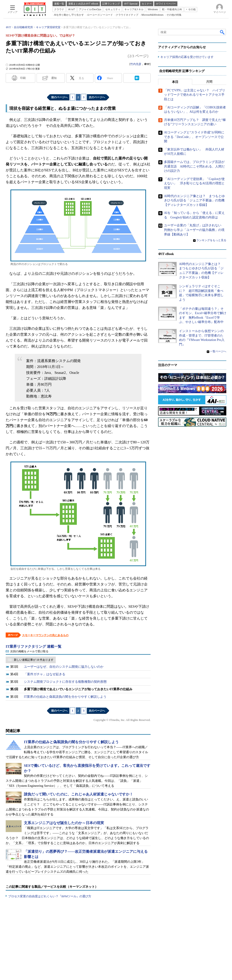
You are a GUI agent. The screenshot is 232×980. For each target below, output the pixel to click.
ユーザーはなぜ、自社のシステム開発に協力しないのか (64, 667)
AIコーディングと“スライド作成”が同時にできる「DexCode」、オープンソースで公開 (194, 137)
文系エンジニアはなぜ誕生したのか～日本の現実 (64, 823)
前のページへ (59, 97)
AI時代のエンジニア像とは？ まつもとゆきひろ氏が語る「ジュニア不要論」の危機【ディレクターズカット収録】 (194, 200)
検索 (222, 32)
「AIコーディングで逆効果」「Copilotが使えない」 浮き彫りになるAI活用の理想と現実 (194, 183)
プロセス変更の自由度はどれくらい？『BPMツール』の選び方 (50, 896)
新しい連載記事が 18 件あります (34, 660)
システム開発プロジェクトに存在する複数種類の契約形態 (65, 682)
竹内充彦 (136, 64)
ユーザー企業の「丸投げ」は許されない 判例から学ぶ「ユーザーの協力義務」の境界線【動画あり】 (194, 230)
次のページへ (97, 97)
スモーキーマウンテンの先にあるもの (45, 635)
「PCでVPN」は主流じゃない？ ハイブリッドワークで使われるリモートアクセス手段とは (195, 95)
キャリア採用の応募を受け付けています (187, 57)
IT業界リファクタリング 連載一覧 (34, 646)
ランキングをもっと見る (211, 240)
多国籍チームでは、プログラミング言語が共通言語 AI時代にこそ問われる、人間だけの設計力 (194, 166)
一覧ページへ (218, 351)
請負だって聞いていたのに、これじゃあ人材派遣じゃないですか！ (78, 794)
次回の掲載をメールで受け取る (29, 651)
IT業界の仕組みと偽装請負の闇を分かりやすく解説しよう (65, 697)
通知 (54, 78)
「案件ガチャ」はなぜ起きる (45, 674)
